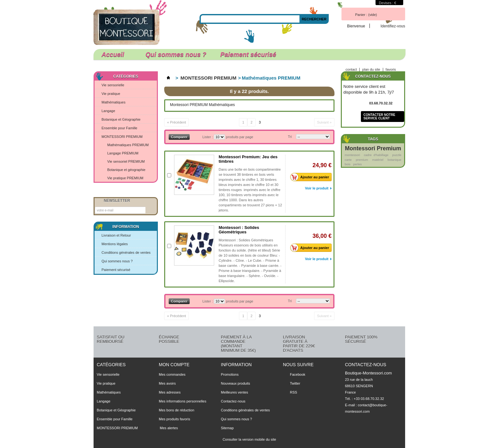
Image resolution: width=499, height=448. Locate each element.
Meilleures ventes (235, 392)
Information (126, 227)
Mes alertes (168, 428)
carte (348, 160)
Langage (108, 111)
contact (351, 69)
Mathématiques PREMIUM (128, 145)
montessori (352, 155)
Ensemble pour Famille (119, 128)
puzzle (397, 155)
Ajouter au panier (311, 177)
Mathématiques (113, 102)
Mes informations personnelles (183, 401)
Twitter (295, 383)
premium (362, 160)
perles (358, 164)
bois (348, 164)
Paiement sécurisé (248, 54)
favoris (391, 69)
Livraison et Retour (116, 235)
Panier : (366, 15)
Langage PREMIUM (123, 153)
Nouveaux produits (235, 383)
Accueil (115, 55)
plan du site (371, 69)
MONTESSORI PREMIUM (122, 137)
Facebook (298, 374)
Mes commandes (172, 374)
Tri (290, 137)
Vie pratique (111, 94)
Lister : (208, 137)
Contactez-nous (233, 401)
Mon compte (174, 365)
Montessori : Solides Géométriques (239, 230)
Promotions (230, 374)
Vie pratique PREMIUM (125, 178)
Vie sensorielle (113, 85)
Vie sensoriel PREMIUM (126, 161)
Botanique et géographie (126, 170)
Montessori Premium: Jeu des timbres (248, 159)
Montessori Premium (373, 148)
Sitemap (227, 428)
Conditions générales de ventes (126, 252)
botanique (394, 160)
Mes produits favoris (174, 419)
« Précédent (176, 122)
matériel (378, 160)
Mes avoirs (167, 383)
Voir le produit (317, 188)
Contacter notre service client (379, 117)
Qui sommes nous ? (176, 54)
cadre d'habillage (376, 155)
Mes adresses (170, 392)
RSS (294, 392)
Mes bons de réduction (176, 410)
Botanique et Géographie (121, 119)
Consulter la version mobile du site (249, 439)
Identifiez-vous (393, 26)
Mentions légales (115, 244)
